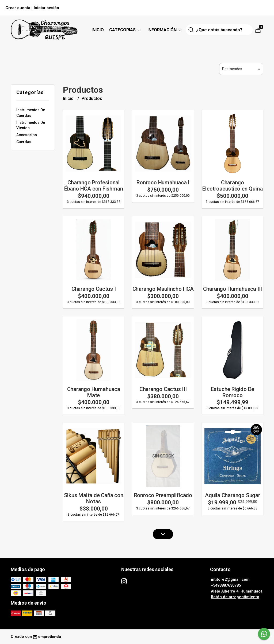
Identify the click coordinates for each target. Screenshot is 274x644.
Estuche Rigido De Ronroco (233, 392)
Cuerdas (24, 142)
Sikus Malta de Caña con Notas (94, 498)
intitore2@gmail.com (230, 580)
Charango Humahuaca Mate (94, 392)
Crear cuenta (18, 8)
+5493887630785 (226, 585)
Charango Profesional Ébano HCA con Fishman (94, 186)
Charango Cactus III (163, 389)
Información (165, 30)
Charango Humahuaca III (233, 289)
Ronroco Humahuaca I (163, 183)
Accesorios (27, 135)
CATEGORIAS (126, 30)
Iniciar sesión (46, 8)
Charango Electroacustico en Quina (232, 186)
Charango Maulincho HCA (163, 289)
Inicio (98, 30)
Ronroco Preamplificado (163, 495)
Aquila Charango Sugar (233, 495)
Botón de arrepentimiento (235, 597)
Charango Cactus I (94, 289)
